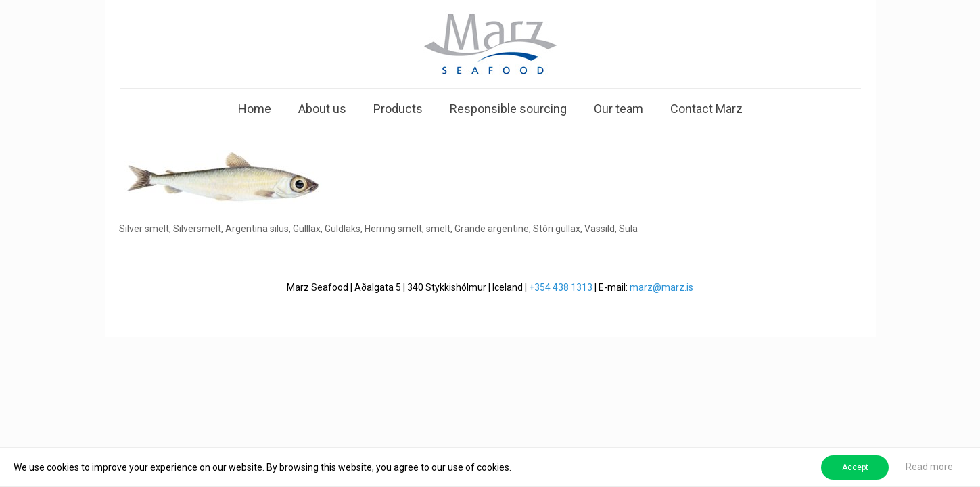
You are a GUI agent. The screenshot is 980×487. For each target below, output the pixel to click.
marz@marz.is (661, 287)
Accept (855, 467)
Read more (929, 467)
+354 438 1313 (561, 287)
